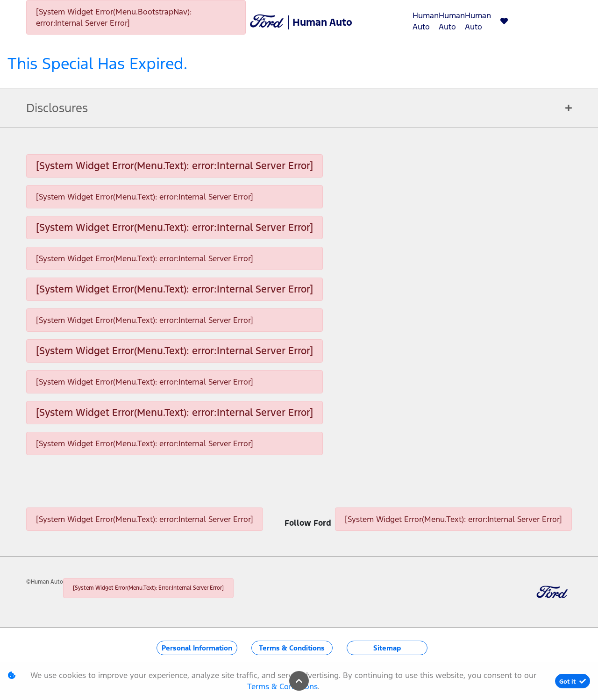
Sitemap (387, 648)
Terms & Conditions (292, 648)
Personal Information (197, 648)
